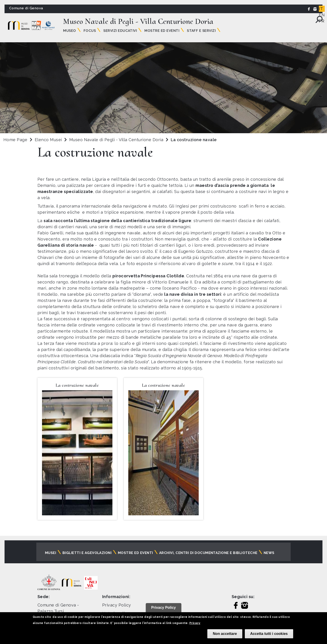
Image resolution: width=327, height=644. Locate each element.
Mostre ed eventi (135, 553)
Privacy (195, 623)
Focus (90, 31)
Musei (51, 553)
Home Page (15, 140)
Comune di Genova (26, 8)
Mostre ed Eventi (162, 31)
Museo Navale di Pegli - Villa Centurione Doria (117, 140)
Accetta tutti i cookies (269, 634)
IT (321, 9)
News (269, 553)
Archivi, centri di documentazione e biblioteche (208, 553)
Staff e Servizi (201, 31)
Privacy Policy (117, 605)
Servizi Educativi (120, 31)
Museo (69, 31)
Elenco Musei (48, 140)
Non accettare (225, 634)
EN (322, 15)
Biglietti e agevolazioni (87, 553)
